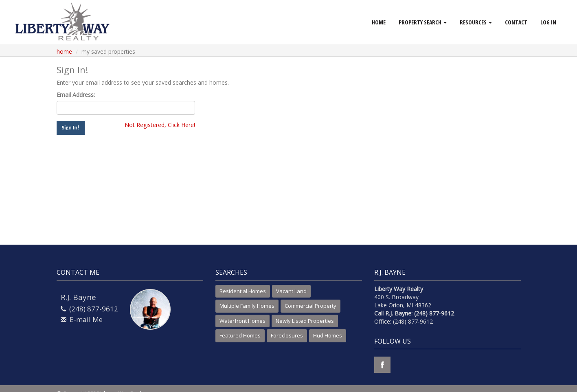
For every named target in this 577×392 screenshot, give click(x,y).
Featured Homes (240, 335)
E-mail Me (86, 319)
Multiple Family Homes (247, 306)
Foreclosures (287, 335)
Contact (516, 22)
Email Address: (76, 95)
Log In (548, 22)
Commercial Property (310, 306)
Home (379, 22)
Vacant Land (291, 291)
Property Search (423, 22)
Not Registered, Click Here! (160, 125)
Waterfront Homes (242, 321)
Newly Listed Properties (305, 321)
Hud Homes (328, 335)
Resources (476, 22)
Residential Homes (243, 291)
